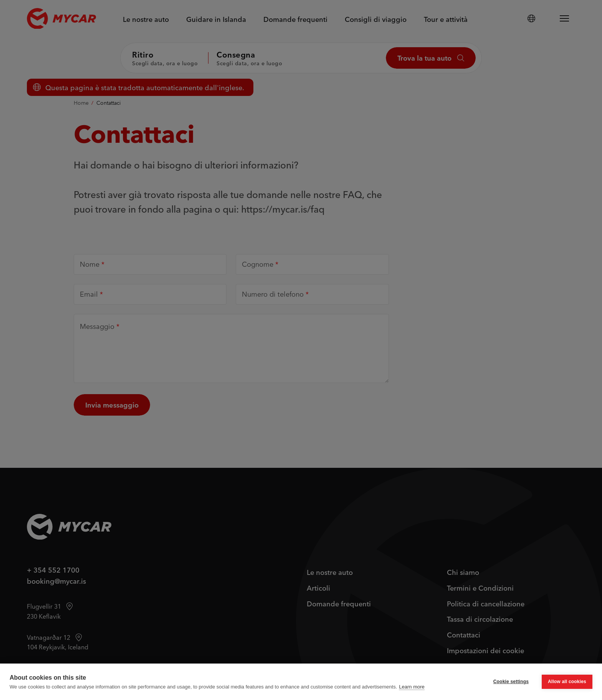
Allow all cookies (567, 682)
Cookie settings (511, 682)
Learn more (412, 687)
